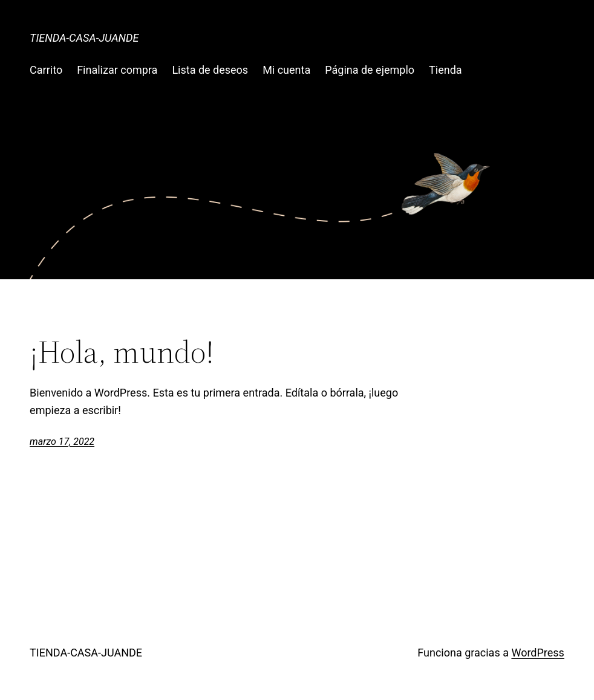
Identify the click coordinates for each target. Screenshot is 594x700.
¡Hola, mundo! (122, 352)
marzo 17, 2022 (62, 442)
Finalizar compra (117, 70)
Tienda (446, 70)
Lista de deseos (210, 70)
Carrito (46, 70)
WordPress (537, 653)
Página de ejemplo (370, 70)
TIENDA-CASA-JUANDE (84, 38)
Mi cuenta (286, 70)
